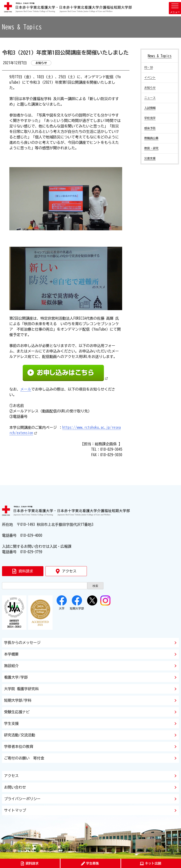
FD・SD (149, 67)
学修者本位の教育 (19, 746)
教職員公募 (151, 138)
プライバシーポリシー (22, 799)
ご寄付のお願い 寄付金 (24, 758)
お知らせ (150, 88)
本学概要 (11, 654)
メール (26, 389)
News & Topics (160, 56)
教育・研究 (151, 148)
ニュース (150, 98)
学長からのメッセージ (22, 643)
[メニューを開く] (175, 8)
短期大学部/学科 (18, 700)
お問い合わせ (15, 787)
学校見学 (150, 118)
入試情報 (150, 108)
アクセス (11, 776)
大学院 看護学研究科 (21, 689)
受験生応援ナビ (17, 712)
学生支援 (11, 723)
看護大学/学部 (16, 677)
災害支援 (150, 158)
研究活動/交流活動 (20, 735)
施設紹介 (11, 666)
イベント (150, 78)
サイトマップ (15, 810)
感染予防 (150, 128)
